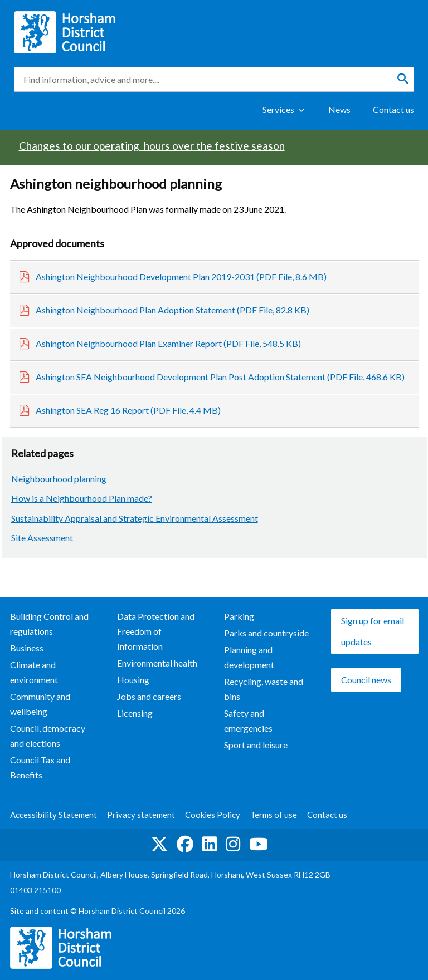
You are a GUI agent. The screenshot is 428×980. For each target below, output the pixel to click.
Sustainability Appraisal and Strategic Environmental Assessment (135, 518)
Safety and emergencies (248, 721)
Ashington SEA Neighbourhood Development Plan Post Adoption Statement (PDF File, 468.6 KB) (220, 377)
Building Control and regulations (49, 624)
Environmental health (157, 663)
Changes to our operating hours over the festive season (152, 146)
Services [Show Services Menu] (278, 109)
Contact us (393, 109)
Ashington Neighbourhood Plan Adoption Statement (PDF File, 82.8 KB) (172, 310)
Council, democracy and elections (48, 736)
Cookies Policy (213, 815)
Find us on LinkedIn (210, 844)
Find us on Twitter (159, 844)
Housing (133, 680)
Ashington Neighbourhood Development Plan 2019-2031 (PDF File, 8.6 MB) (181, 276)
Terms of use (274, 815)
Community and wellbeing (40, 704)
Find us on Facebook (185, 844)
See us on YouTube (259, 844)
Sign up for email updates (373, 631)
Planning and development (249, 657)
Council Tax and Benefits (40, 767)
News (339, 109)
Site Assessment (42, 538)
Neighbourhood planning (59, 479)
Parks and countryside (266, 633)
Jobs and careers (149, 696)
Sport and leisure (256, 745)
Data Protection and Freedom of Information (156, 631)
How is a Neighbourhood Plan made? (82, 498)
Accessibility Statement (53, 815)
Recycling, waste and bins (264, 689)
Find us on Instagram (233, 844)
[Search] (403, 79)
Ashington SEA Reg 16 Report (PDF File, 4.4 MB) (128, 410)
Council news (366, 680)
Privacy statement (141, 815)
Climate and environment (34, 672)
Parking (239, 616)
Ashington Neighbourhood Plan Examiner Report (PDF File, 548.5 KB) (168, 343)
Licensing (135, 713)
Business (27, 648)
